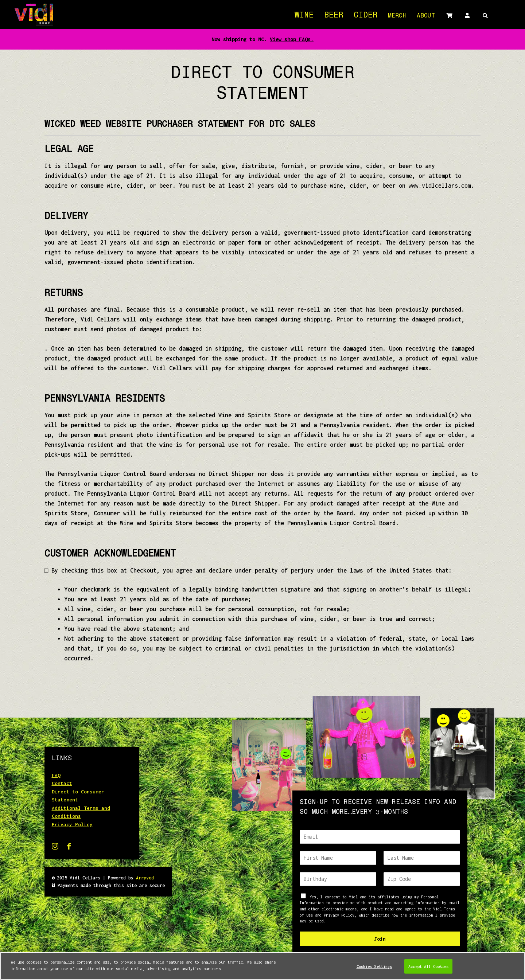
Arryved (145, 878)
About (426, 16)
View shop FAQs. (292, 39)
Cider (365, 16)
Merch (397, 16)
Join (380, 939)
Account (467, 15)
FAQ (56, 775)
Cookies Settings (374, 970)
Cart (449, 15)
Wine (304, 16)
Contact (62, 783)
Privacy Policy (72, 824)
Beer (334, 16)
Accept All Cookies (428, 970)
